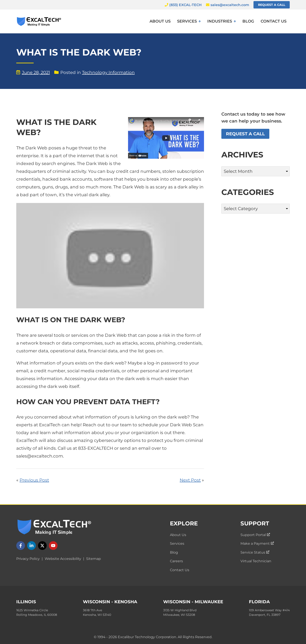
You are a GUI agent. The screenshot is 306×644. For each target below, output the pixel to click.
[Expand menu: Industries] (235, 21)
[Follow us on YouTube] (53, 546)
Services (187, 21)
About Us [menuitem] (178, 535)
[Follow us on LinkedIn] (31, 546)
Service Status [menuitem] (255, 552)
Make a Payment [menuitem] (257, 543)
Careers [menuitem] (176, 561)
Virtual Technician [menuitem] (256, 561)
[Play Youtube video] (110, 256)
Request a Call (272, 5)
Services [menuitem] (177, 543)
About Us (160, 21)
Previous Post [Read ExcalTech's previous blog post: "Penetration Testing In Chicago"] (34, 480)
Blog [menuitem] (174, 552)
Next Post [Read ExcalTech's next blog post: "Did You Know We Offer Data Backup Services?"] (190, 480)
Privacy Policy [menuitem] (28, 559)
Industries (220, 21)
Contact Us (274, 21)
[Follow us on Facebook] (21, 546)
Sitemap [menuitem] (94, 559)
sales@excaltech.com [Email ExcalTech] (228, 5)
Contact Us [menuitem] (180, 570)
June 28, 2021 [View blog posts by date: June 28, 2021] (33, 72)
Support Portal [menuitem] (255, 535)
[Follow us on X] (42, 546)
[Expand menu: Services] (200, 21)
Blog (248, 21)
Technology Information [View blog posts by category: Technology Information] (108, 72)
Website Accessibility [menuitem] (63, 559)
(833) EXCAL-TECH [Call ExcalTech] (183, 5)
